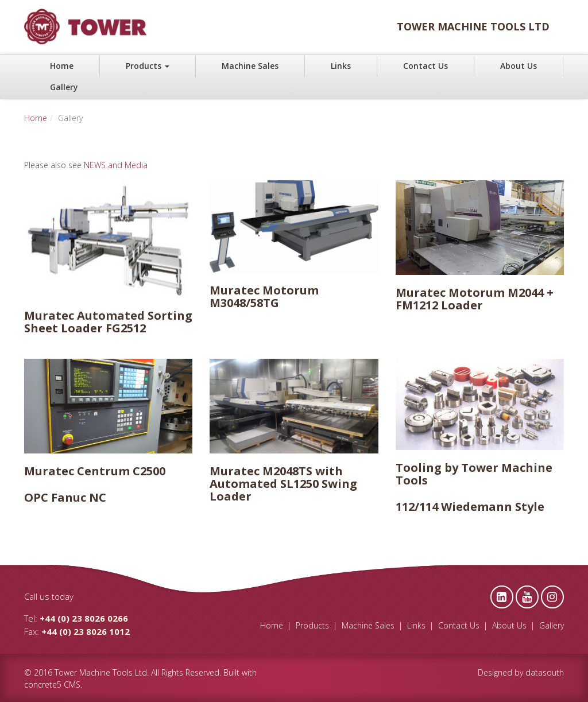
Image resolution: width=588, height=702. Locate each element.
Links (341, 66)
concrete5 (43, 684)
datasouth (545, 672)
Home (62, 66)
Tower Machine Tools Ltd (101, 672)
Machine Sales (250, 66)
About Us (519, 66)
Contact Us (425, 66)
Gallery (64, 87)
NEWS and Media (116, 165)
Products (148, 66)
